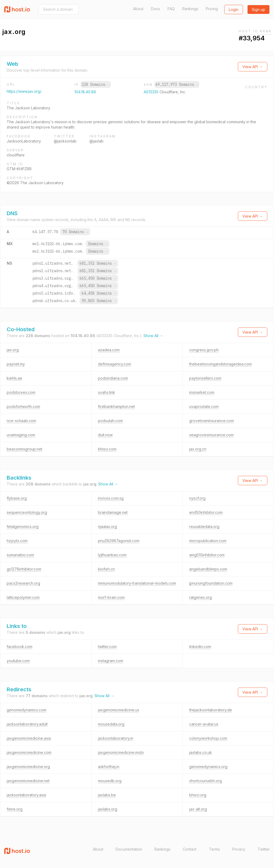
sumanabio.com (20, 555)
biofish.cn (106, 569)
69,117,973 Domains (177, 84)
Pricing (212, 9)
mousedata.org (111, 724)
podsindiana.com (113, 378)
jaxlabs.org (108, 809)
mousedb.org (110, 781)
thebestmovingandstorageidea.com (220, 364)
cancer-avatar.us (204, 724)
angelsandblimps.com (208, 569)
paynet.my (16, 364)
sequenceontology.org (27, 512)
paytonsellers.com (205, 378)
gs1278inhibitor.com (24, 569)
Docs (155, 9)
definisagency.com (115, 364)
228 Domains (96, 84)
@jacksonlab (65, 141)
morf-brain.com (111, 597)
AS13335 (152, 92)
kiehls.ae (14, 378)
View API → (253, 67)
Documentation (129, 849)
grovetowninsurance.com (212, 421)
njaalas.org (107, 526)
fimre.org (15, 809)
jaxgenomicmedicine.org (28, 767)
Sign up (258, 9)
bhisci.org (198, 795)
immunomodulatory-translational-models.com (137, 583)
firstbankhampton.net (116, 406)
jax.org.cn (198, 449)
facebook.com (20, 647)
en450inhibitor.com (206, 512)
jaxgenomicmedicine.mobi (121, 752)
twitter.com (107, 647)
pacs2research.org (23, 583)
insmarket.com (202, 392)
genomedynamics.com (26, 710)
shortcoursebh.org (205, 781)
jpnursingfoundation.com (211, 583)
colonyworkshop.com (208, 738)
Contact (190, 849)
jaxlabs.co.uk (201, 752)
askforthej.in (109, 767)
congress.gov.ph (204, 350)
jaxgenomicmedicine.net (28, 781)
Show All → (153, 336)
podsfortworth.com (23, 406)
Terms (214, 849)
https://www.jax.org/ (24, 91)
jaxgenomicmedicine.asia (29, 738)
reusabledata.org (204, 526)
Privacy (239, 849)
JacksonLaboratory (24, 141)
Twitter (264, 849)
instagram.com (111, 661)
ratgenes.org (201, 597)
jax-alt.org (198, 809)
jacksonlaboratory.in (116, 738)
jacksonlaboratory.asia (26, 795)
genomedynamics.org (208, 767)
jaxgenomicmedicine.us (119, 710)
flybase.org (17, 498)
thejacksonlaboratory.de (211, 710)
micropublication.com (208, 541)
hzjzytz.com (17, 541)
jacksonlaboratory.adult (27, 724)
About (138, 9)
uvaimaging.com (21, 435)
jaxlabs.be (107, 795)
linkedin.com (200, 647)
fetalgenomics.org (23, 526)
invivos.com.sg (111, 498)
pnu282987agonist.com (119, 541)
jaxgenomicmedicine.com (29, 752)
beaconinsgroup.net (24, 449)
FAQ (171, 9)
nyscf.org (197, 498)
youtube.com (18, 661)
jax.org (13, 350)
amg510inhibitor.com (207, 555)
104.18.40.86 (85, 92)
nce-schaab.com (21, 421)
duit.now (105, 435)
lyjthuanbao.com (112, 555)
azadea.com (109, 350)
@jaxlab (96, 141)
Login (234, 9)
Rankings (190, 9)
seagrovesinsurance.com (211, 435)
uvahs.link (106, 392)
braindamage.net (113, 512)
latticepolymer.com (23, 597)
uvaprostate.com (204, 406)
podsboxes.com (21, 392)
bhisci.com (107, 449)
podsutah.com (110, 421)
